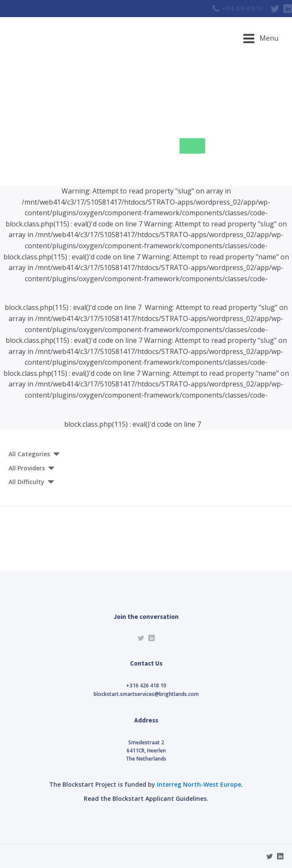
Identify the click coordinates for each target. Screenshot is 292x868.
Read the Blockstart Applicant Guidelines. (146, 798)
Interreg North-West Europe (199, 784)
